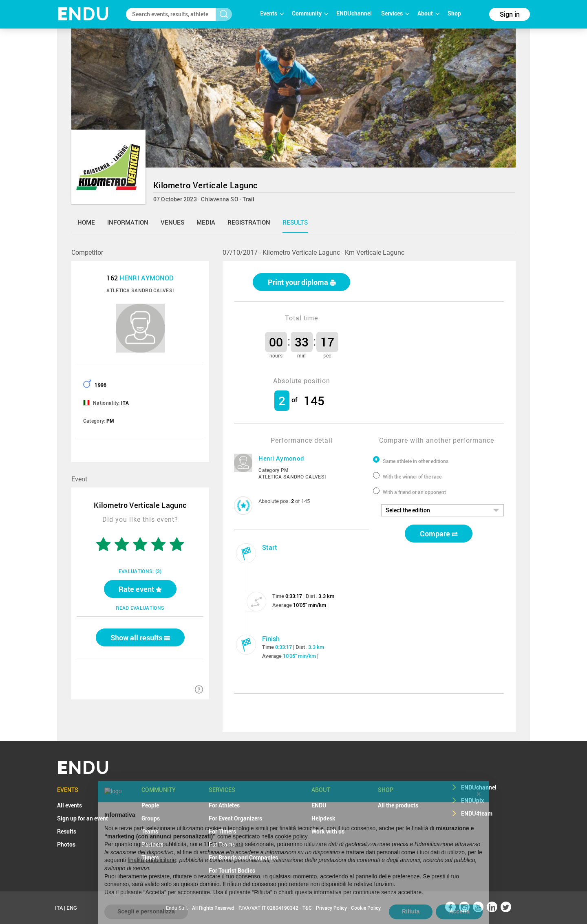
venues (172, 222)
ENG (72, 908)
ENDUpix (472, 800)
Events (272, 13)
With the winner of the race (412, 476)
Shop (454, 13)
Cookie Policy (366, 908)
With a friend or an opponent (414, 492)
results (295, 222)
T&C (307, 908)
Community (310, 13)
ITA (59, 908)
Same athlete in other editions (416, 461)
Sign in (510, 14)
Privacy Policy (331, 908)
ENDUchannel (355, 13)
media (206, 222)
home (86, 222)
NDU (83, 14)
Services (395, 13)
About (428, 13)
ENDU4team (477, 813)
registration (249, 222)
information (128, 222)
